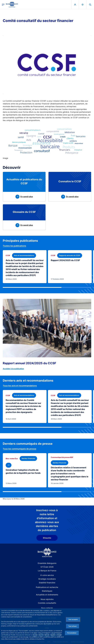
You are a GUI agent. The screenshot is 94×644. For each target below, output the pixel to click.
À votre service (47, 575)
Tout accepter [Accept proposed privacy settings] (73, 619)
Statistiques (47, 591)
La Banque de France (47, 571)
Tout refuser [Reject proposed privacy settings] (73, 626)
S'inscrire (47, 538)
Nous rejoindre (47, 599)
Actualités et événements (47, 595)
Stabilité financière (47, 583)
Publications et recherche (47, 587)
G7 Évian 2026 (47, 567)
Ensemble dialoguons (47, 563)
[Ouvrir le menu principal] (3, 5)
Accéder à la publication (13, 369)
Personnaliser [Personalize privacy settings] (72, 633)
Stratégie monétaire (47, 579)
